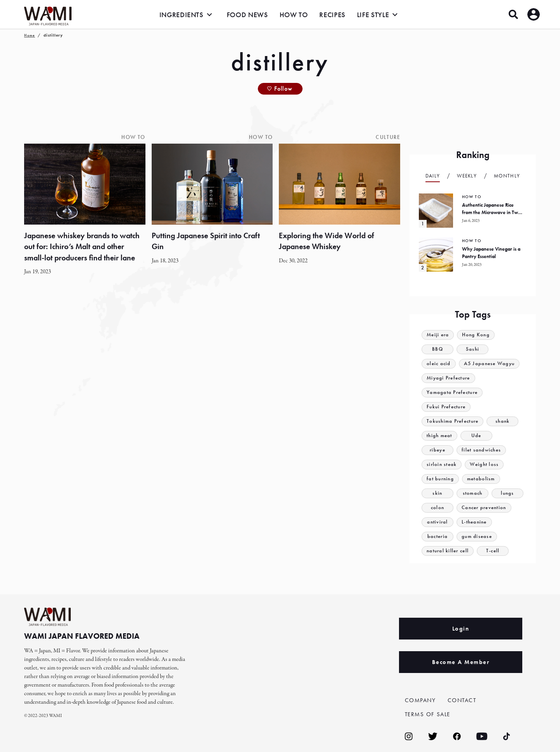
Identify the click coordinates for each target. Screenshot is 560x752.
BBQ (437, 349)
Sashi (473, 349)
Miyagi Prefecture (448, 378)
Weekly (467, 176)
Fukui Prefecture (446, 407)
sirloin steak (442, 465)
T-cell (493, 551)
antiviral (437, 522)
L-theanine (474, 522)
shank (503, 421)
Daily (433, 176)
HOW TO (294, 15)
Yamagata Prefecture (452, 393)
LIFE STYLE (373, 15)
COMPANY (420, 700)
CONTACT (462, 700)
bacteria (437, 537)
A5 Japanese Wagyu (489, 364)
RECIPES (332, 15)
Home (30, 35)
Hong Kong (476, 335)
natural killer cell (448, 551)
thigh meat (439, 436)
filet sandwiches (481, 450)
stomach (472, 493)
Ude (476, 436)
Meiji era (438, 335)
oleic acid (439, 364)
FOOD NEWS (247, 15)
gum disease (477, 537)
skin (437, 493)
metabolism (481, 479)
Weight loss (485, 465)
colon (438, 508)
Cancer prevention (484, 508)
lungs (507, 493)
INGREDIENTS (181, 15)
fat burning (440, 479)
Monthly (507, 176)
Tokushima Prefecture (453, 421)
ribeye (437, 450)
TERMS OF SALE (428, 714)
